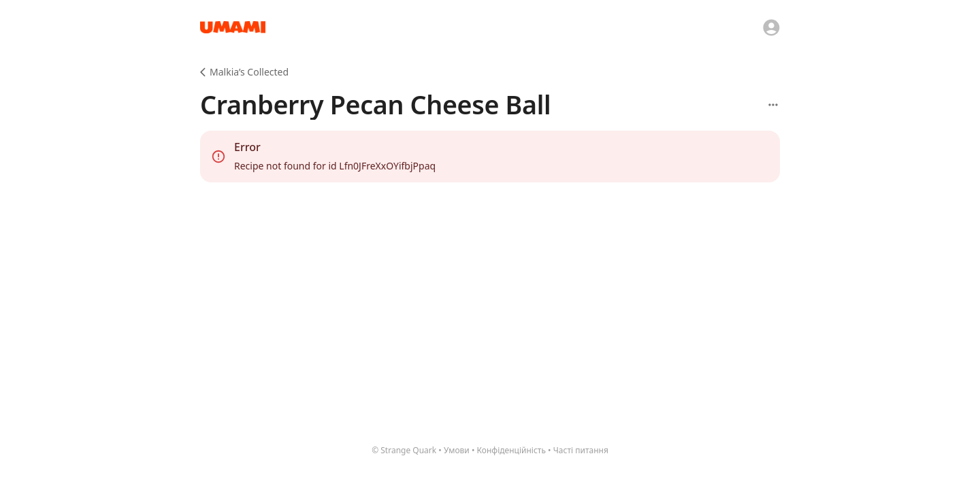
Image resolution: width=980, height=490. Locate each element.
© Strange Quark (404, 450)
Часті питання (581, 450)
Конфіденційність (511, 450)
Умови (457, 450)
